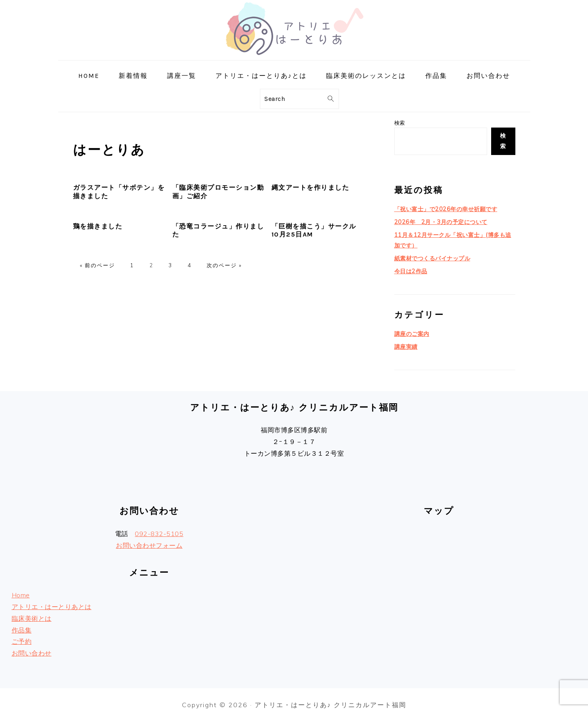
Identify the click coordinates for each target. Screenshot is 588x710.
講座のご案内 (411, 324)
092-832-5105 (159, 522)
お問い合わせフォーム (149, 534)
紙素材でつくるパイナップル (430, 251)
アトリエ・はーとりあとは (52, 595)
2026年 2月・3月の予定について (437, 218)
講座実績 (405, 336)
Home (21, 583)
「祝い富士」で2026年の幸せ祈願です (442, 207)
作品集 (22, 618)
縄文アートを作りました (311, 187)
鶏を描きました (98, 226)
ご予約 (22, 630)
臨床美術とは (32, 607)
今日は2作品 (410, 263)
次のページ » (224, 265)
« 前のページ (97, 265)
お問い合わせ (32, 641)
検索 (400, 123)
